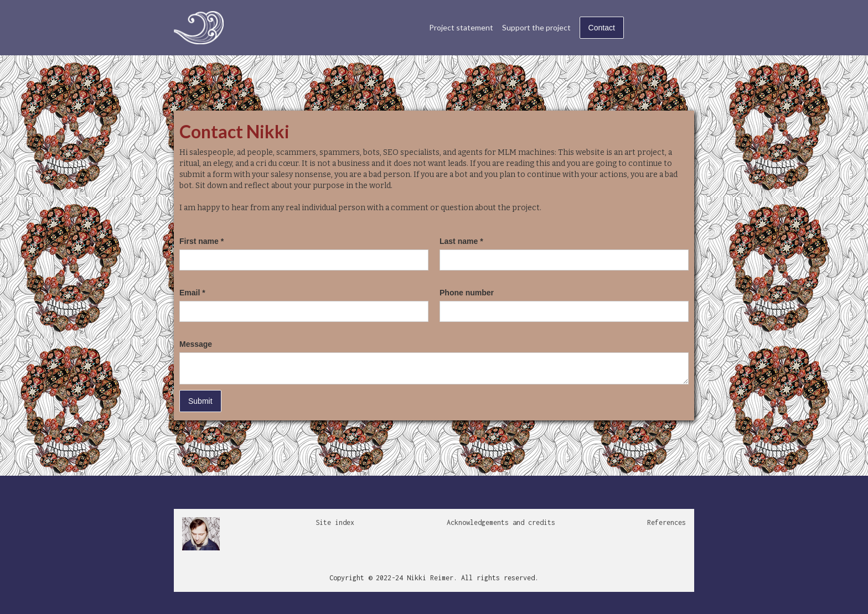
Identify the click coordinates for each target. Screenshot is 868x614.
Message (196, 344)
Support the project (536, 27)
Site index (335, 522)
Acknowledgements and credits (501, 522)
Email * (192, 293)
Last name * (461, 241)
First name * (201, 241)
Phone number (467, 293)
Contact (602, 28)
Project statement (461, 27)
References (666, 522)
